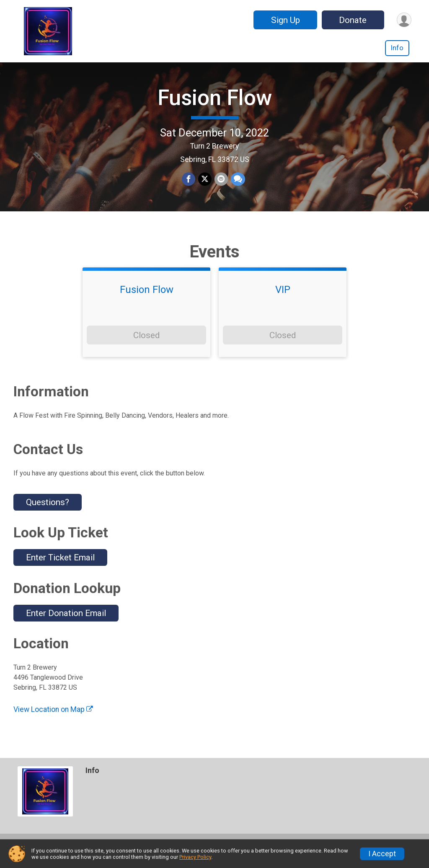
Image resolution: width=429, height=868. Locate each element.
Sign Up (284, 20)
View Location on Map (53, 719)
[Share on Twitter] (205, 185)
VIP (283, 300)
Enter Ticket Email (60, 568)
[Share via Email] (221, 185)
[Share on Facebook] (189, 185)
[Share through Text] (237, 185)
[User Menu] (404, 20)
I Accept (382, 854)
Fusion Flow (215, 103)
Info (397, 48)
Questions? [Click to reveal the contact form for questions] (48, 512)
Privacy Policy (195, 857)
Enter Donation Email (66, 623)
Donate (352, 20)
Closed (146, 345)
